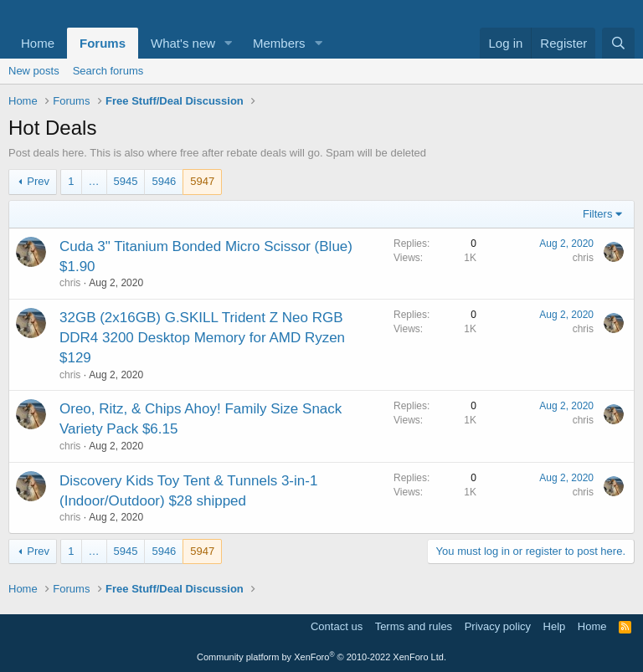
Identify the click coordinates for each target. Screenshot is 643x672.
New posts (34, 71)
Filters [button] (597, 214)
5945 (126, 181)
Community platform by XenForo (321, 657)
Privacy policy (498, 626)
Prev (38, 181)
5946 (164, 181)
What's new (183, 43)
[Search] (618, 43)
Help (555, 626)
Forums (103, 43)
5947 (202, 181)
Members (279, 43)
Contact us (337, 626)
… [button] (94, 181)
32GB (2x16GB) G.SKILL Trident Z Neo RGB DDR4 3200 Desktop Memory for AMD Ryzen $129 (202, 338)
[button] (229, 43)
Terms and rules (414, 626)
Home (38, 43)
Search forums (108, 71)
